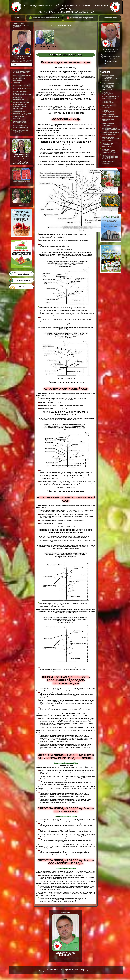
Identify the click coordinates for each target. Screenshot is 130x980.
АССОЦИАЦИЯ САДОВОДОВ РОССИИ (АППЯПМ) (21, 25)
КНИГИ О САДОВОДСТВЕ (22, 114)
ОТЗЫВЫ (17, 83)
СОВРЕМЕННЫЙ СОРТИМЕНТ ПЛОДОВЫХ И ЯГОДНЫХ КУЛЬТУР (111, 78)
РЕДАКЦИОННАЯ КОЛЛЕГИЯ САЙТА (20, 122)
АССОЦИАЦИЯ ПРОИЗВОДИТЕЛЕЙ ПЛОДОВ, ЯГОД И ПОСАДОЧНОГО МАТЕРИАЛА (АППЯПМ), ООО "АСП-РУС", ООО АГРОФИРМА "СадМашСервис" (66, 9)
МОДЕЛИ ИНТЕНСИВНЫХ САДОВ (66, 26)
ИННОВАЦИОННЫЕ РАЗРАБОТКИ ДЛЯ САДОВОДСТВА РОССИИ (22, 93)
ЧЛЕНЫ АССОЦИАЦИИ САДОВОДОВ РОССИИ (22, 72)
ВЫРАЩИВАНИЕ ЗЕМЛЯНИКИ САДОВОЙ (111, 115)
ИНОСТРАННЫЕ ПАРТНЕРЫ (19, 79)
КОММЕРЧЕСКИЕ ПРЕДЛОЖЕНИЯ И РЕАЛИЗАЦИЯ (20, 107)
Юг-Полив (22, 287)
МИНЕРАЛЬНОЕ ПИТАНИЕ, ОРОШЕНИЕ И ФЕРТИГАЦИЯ (111, 139)
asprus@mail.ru (27, 163)
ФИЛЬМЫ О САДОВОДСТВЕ (19, 98)
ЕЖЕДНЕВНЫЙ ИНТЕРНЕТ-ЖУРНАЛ (44, 18)
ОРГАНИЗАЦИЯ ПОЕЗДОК (19, 118)
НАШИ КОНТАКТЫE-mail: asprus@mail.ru (21, 127)
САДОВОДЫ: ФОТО (20, 111)
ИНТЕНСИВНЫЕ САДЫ (111, 83)
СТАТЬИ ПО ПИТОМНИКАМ (108, 102)
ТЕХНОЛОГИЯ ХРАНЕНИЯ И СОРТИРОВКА (108, 145)
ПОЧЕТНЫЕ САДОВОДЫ (22, 76)
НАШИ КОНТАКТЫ (110, 18)
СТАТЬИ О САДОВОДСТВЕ (108, 93)
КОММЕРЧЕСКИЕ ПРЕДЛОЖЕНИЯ (81, 18)
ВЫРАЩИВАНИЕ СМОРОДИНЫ (108, 124)
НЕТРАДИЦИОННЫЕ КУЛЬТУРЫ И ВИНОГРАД (111, 129)
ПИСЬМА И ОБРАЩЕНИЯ (22, 89)
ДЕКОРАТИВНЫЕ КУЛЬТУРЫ (108, 162)
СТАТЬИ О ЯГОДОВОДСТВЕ (108, 111)
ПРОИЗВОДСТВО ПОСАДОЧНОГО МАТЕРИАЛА (108, 88)
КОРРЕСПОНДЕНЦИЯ (21, 102)
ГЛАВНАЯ (18, 18)
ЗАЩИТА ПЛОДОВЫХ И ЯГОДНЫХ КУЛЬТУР (111, 133)
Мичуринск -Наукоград (23, 280)
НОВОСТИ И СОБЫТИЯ (22, 86)
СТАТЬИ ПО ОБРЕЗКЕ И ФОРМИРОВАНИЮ (111, 97)
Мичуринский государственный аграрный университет (23, 274)
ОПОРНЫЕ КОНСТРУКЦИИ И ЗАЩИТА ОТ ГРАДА (109, 151)
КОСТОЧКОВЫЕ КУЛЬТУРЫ (108, 106)
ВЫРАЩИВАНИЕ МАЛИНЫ (108, 120)
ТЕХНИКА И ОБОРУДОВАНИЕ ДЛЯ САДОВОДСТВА (110, 157)
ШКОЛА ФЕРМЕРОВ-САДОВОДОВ (21, 131)
